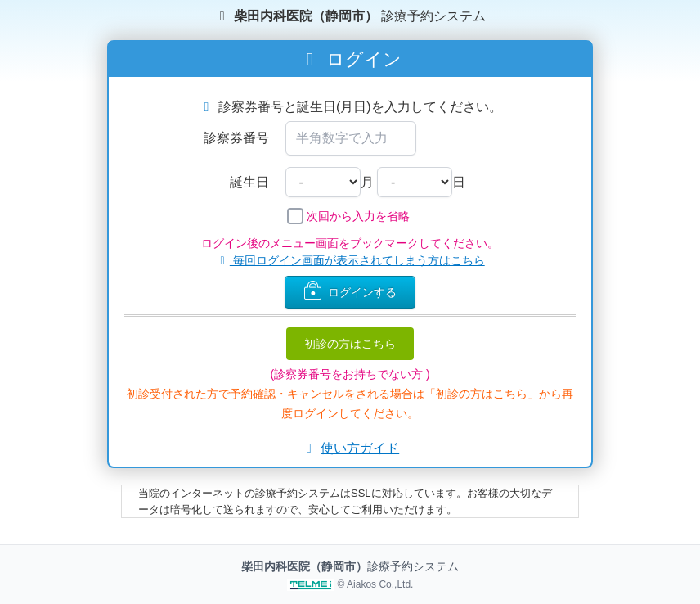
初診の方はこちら (350, 344)
